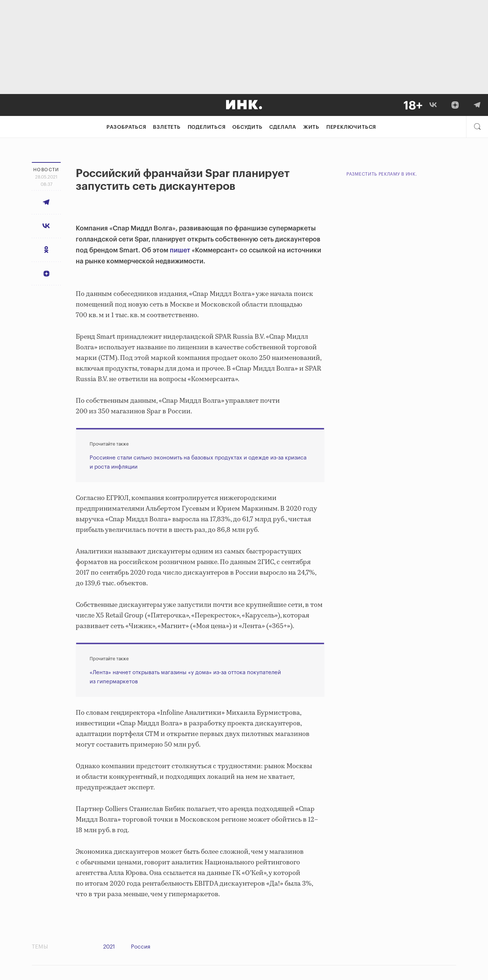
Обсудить (247, 127)
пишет (180, 250)
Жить (311, 127)
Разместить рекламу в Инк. (382, 174)
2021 (109, 947)
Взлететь (167, 127)
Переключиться (351, 127)
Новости (46, 170)
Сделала (283, 127)
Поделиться (207, 127)
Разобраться (126, 127)
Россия (141, 947)
